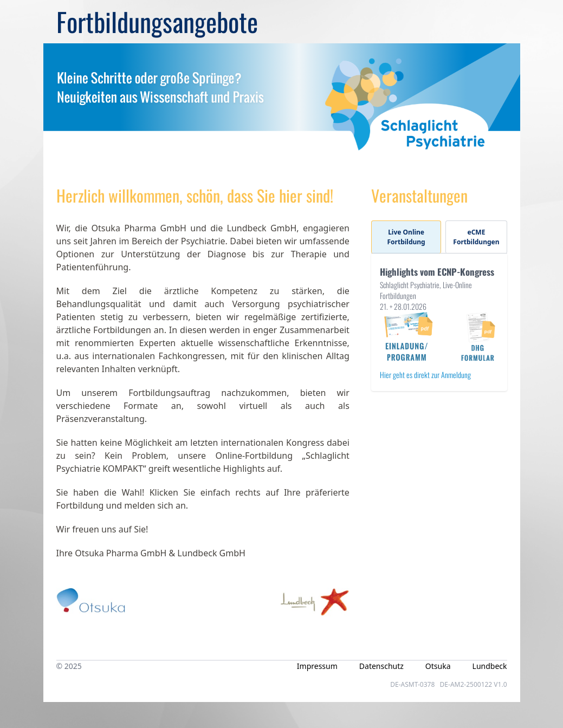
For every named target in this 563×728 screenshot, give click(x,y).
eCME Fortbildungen (476, 237)
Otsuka (438, 666)
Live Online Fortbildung (406, 237)
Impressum (317, 666)
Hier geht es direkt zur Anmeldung (425, 375)
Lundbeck (490, 666)
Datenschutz (381, 666)
